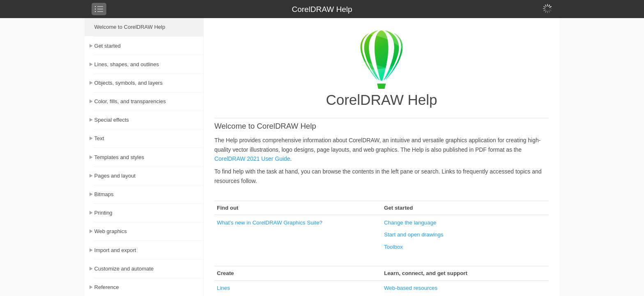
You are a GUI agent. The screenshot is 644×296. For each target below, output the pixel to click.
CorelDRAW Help (322, 9)
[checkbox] (99, 9)
